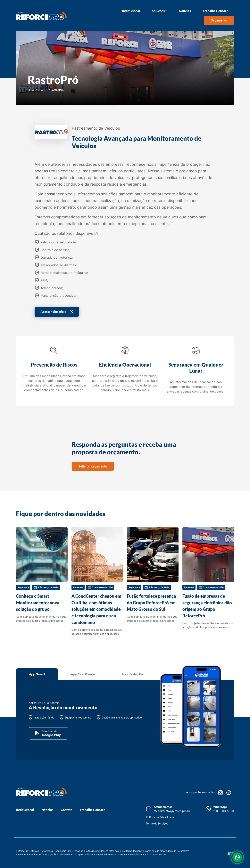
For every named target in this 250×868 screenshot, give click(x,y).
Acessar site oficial (54, 312)
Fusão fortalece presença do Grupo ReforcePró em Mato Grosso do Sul (151, 603)
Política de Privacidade (160, 817)
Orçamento (219, 20)
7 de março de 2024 (46, 588)
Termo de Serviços (157, 823)
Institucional (131, 11)
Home (31, 90)
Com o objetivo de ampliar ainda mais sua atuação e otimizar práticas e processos (42, 575)
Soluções (158, 11)
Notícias (185, 11)
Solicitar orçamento (93, 466)
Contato (67, 810)
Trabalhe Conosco (216, 11)
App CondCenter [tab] (83, 674)
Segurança (23, 587)
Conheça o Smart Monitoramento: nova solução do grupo (38, 603)
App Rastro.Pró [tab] (133, 674)
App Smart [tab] (37, 674)
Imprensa (78, 587)
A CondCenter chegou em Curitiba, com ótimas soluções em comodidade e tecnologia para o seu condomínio (96, 609)
